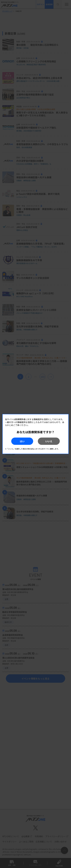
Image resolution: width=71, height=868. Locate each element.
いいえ (49, 441)
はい (22, 441)
